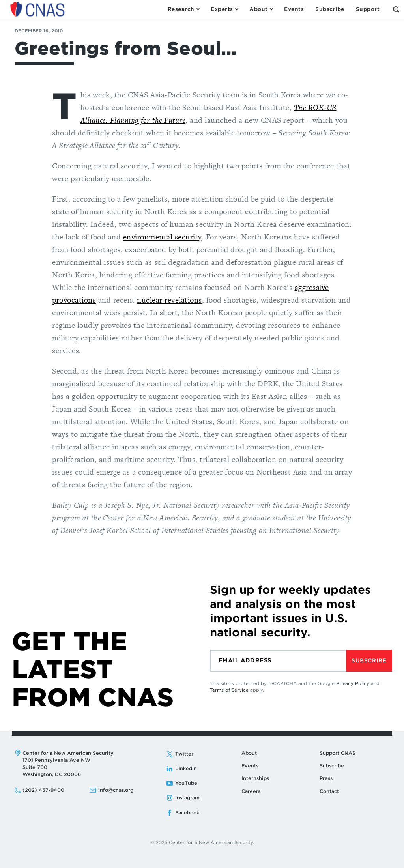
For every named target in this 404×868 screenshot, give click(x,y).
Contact (329, 791)
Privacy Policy (353, 683)
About (249, 753)
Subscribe (369, 661)
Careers (251, 791)
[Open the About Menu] (261, 9)
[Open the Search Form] (396, 9)
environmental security (162, 237)
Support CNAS (338, 753)
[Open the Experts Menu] (224, 9)
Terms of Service (229, 690)
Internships (255, 778)
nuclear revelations (169, 300)
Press (326, 778)
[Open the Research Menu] (183, 9)
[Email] (278, 661)
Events (250, 766)
